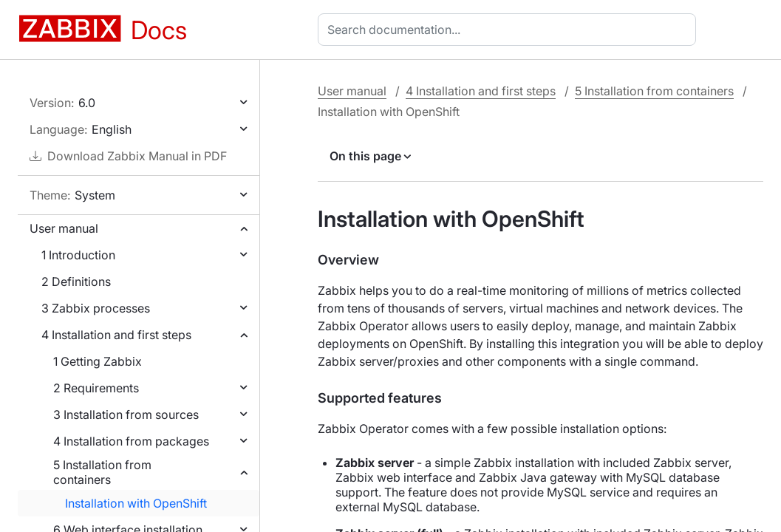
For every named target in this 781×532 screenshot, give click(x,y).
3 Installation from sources (126, 415)
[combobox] (510, 30)
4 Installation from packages (131, 441)
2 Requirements (96, 388)
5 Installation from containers (102, 472)
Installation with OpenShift (136, 503)
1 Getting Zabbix (98, 361)
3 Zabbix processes (96, 308)
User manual (64, 228)
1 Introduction (78, 255)
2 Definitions (76, 282)
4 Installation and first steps (116, 335)
